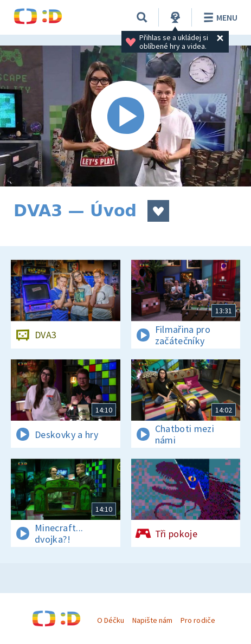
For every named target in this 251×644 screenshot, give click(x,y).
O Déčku (111, 620)
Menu (219, 17)
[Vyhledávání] (142, 17)
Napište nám (152, 620)
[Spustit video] (125, 116)
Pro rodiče (198, 620)
